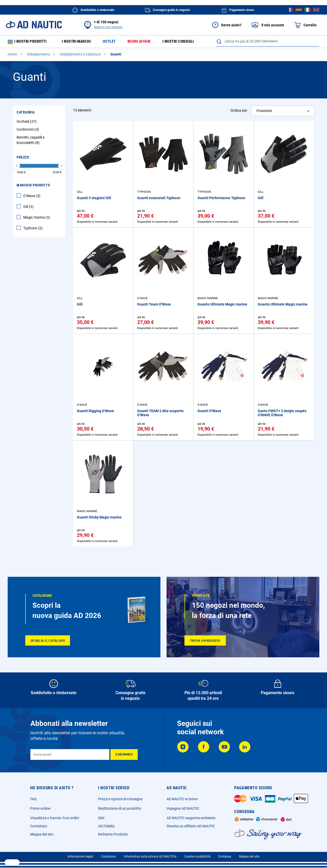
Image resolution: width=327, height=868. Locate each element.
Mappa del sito (42, 834)
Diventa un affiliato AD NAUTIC (191, 826)
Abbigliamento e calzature (80, 56)
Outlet (113, 42)
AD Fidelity (106, 826)
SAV (101, 818)
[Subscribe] (124, 754)
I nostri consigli (186, 42)
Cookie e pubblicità (197, 856)
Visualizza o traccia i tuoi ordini (55, 818)
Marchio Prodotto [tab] (33, 187)
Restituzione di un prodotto (120, 808)
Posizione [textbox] (264, 112)
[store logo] (34, 25)
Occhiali (27, 123)
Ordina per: (239, 112)
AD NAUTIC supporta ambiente (191, 818)
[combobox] (267, 41)
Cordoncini (28, 131)
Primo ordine (40, 808)
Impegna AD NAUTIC (183, 808)
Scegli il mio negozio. (108, 27)
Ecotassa (225, 856)
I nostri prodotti (29, 42)
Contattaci (39, 826)
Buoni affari (145, 42)
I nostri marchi (80, 42)
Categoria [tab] (26, 114)
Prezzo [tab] (23, 159)
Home (13, 56)
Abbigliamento (39, 56)
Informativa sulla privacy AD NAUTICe (150, 856)
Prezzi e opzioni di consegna (120, 799)
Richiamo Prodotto (113, 834)
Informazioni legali (80, 856)
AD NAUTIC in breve (182, 799)
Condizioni (109, 856)
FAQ (33, 799)
